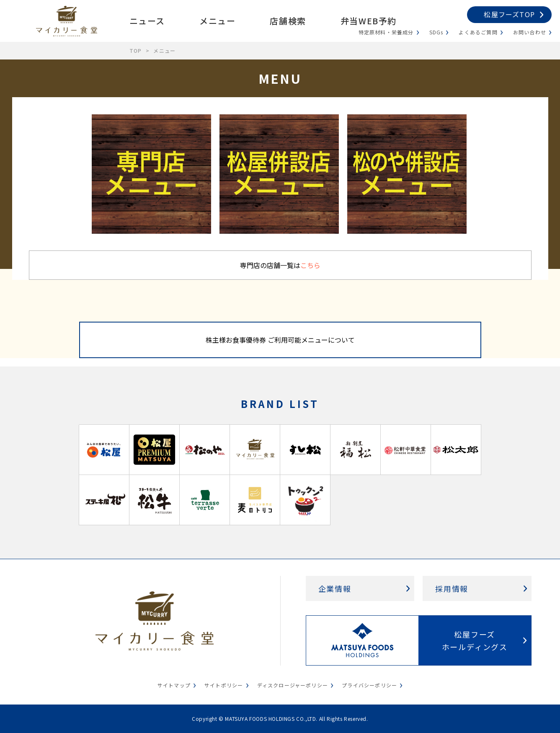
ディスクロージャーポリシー (293, 685)
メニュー (217, 21)
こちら (310, 265)
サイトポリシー (224, 685)
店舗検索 (288, 21)
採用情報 (452, 588)
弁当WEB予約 (369, 21)
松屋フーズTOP (509, 14)
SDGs (436, 32)
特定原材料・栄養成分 (386, 32)
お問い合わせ (530, 32)
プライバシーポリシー (369, 685)
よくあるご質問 (478, 32)
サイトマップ (174, 685)
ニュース (147, 21)
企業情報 (335, 588)
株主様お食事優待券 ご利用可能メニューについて (280, 340)
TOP (136, 50)
